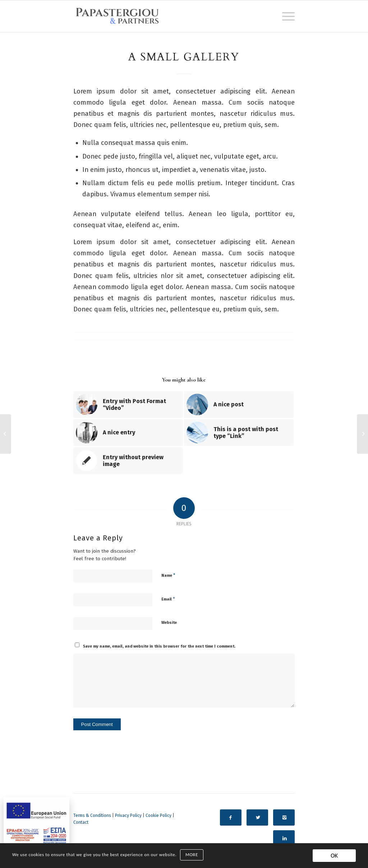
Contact (81, 822)
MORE (192, 855)
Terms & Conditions (92, 816)
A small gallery (184, 57)
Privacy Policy (128, 816)
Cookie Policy (158, 816)
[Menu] (286, 16)
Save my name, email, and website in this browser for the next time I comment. (159, 646)
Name (168, 575)
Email (168, 599)
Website (169, 623)
